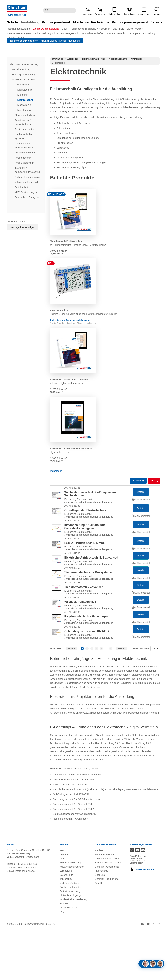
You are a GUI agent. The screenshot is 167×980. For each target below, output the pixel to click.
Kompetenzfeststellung (143, 33)
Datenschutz (66, 925)
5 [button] (101, 699)
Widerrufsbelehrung (70, 913)
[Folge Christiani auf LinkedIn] (142, 975)
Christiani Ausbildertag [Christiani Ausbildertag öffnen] (107, 917)
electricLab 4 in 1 (60, 310)
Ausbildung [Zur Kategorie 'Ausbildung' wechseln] (30, 22)
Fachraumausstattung (19, 29)
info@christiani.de (25, 922)
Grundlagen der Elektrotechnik (85, 518)
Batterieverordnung (70, 942)
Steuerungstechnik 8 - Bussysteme (88, 600)
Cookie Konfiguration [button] (71, 938)
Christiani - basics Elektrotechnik (69, 379)
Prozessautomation (26, 153)
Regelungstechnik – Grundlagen (86, 660)
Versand (64, 905)
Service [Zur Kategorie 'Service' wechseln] (156, 22)
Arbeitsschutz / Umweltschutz (23, 122)
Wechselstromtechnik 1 (80, 640)
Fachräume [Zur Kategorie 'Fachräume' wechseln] (100, 22)
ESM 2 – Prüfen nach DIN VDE (85, 561)
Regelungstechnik (25, 163)
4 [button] (97, 699)
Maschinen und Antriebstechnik (24, 145)
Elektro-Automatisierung (46, 29)
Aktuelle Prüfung (22, 69)
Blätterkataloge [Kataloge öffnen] (114, 11)
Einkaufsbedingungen (71, 946)
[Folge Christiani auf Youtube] (148, 975)
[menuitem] (20, 29)
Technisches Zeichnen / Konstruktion (90, 29)
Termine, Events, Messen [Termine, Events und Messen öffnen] (108, 913)
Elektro (54, 41)
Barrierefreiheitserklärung (73, 950)
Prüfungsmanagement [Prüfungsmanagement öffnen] (107, 909)
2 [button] (87, 699)
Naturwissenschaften (93, 33)
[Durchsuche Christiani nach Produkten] (63, 10)
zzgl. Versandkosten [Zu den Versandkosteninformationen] (138, 908)
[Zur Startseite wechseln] (17, 7)
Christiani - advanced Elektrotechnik (71, 448)
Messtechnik (25, 110)
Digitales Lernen (16, 38)
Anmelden (88, 11)
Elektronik (23, 95)
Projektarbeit (22, 187)
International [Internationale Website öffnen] (129, 11)
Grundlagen (22, 85)
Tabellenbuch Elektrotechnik (67, 241)
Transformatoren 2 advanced (84, 620)
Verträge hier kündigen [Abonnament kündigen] (23, 227)
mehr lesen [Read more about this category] (57, 471)
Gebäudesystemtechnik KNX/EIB (87, 679)
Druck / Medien (135, 29)
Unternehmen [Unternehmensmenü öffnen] (144, 11)
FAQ (62, 962)
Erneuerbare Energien (27, 197)
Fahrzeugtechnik (70, 33)
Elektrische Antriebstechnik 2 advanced (91, 580)
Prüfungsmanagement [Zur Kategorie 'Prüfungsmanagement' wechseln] (130, 22)
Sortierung (138, 481)
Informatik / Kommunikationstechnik (28, 170)
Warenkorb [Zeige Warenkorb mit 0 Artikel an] (100, 11)
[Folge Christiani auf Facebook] (137, 975)
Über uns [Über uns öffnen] (100, 925)
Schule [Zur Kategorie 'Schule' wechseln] (12, 22)
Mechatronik (75, 41)
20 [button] (111, 699)
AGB (62, 909)
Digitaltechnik (25, 90)
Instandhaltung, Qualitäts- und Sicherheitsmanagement (85, 539)
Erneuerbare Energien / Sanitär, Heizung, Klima (33, 33)
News (63, 901)
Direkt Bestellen (68, 958)
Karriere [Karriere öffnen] (156, 11)
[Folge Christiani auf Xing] (154, 975)
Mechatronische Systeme (23, 136)
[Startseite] (57, 59)
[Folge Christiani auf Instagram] (159, 975)
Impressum (66, 930)
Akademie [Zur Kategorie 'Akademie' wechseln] (80, 22)
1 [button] (82, 699)
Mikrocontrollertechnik (27, 182)
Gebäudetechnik (24, 129)
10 (156, 699)
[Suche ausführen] (47, 10)
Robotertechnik (23, 158)
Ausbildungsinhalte (23, 80)
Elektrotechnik (26, 100)
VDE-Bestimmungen (26, 192)
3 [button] (92, 699)
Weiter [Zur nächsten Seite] (121, 699)
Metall (65, 29)
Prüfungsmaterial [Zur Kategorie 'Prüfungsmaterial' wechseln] (56, 22)
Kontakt (64, 954)
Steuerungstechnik (25, 115)
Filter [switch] (153, 481)
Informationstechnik (117, 33)
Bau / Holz (118, 29)
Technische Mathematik (28, 177)
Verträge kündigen (69, 934)
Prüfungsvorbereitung (24, 74)
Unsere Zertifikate (142, 920)
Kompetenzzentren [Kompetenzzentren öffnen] (105, 905)
